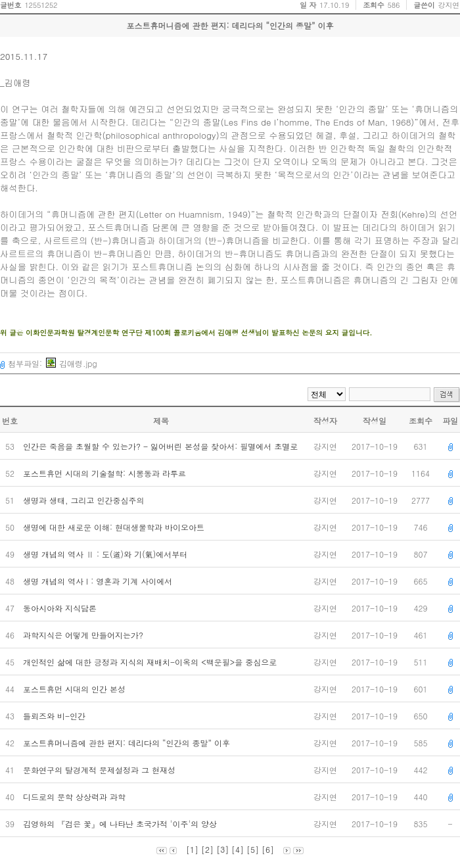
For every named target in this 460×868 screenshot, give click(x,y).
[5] (253, 849)
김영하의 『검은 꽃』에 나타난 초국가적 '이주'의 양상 (121, 824)
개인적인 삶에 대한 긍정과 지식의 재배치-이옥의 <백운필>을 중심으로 (151, 662)
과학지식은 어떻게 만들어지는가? (84, 635)
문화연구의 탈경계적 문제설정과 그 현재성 (101, 770)
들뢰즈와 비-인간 (56, 716)
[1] (192, 849)
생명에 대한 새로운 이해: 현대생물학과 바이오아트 (115, 527)
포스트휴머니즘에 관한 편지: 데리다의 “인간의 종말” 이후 (128, 743)
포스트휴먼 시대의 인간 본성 (76, 689)
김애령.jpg (72, 363)
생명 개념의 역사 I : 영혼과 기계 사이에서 (99, 581)
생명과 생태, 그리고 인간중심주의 (85, 500)
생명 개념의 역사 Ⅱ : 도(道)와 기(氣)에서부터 (106, 554)
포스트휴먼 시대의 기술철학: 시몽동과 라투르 (106, 473)
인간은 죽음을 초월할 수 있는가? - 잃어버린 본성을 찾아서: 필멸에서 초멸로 (162, 446)
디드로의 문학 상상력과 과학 (76, 797)
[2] (207, 849)
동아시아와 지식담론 (61, 608)
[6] (268, 849)
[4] (238, 849)
